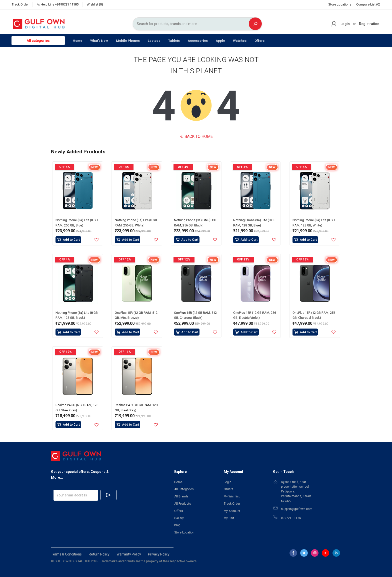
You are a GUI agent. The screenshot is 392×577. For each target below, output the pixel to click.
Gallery (179, 518)
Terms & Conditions (66, 554)
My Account (232, 511)
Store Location (184, 532)
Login (345, 24)
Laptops (154, 41)
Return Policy (99, 554)
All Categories (184, 489)
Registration (369, 24)
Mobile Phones (128, 41)
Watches (240, 41)
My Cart (229, 518)
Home (77, 41)
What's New (99, 41)
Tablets (174, 41)
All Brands (181, 496)
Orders (228, 489)
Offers (259, 41)
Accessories (198, 41)
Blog (177, 525)
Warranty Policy (129, 554)
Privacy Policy (159, 554)
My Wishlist (232, 496)
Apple (220, 41)
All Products (183, 504)
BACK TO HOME (196, 136)
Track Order (20, 4)
